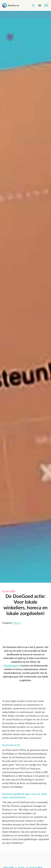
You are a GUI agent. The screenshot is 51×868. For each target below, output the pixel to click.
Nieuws (17, 623)
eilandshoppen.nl (12, 666)
